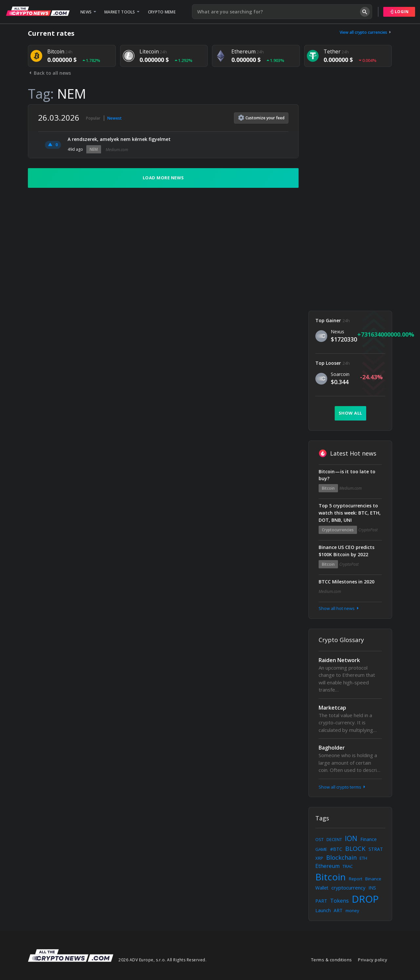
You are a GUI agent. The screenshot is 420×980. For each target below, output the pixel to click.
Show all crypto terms (343, 787)
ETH (363, 858)
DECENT (334, 839)
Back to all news (49, 73)
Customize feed (261, 118)
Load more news (163, 178)
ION (351, 838)
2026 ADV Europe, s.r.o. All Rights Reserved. (162, 960)
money (352, 911)
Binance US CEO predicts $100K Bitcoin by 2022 (346, 551)
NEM (94, 149)
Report (356, 879)
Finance (368, 839)
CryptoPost (368, 530)
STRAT (376, 849)
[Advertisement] (350, 203)
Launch (323, 910)
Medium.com (117, 150)
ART (338, 910)
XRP (319, 858)
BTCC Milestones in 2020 (346, 582)
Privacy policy (373, 960)
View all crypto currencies (366, 32)
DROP (365, 899)
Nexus (337, 332)
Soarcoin (340, 374)
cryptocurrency (348, 888)
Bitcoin (328, 488)
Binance (373, 879)
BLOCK (355, 849)
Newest (115, 118)
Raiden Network (339, 660)
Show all (350, 413)
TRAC (348, 866)
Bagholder (332, 748)
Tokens (339, 901)
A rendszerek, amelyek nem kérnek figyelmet (119, 139)
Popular (93, 118)
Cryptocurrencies (338, 530)
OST (319, 839)
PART (321, 901)
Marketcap (332, 708)
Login (399, 12)
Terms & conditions (332, 960)
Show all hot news (339, 608)
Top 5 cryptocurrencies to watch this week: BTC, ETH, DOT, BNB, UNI (350, 513)
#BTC (336, 849)
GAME (321, 849)
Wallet (322, 888)
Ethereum (327, 866)
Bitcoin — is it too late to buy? (347, 475)
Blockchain (341, 857)
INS (372, 888)
